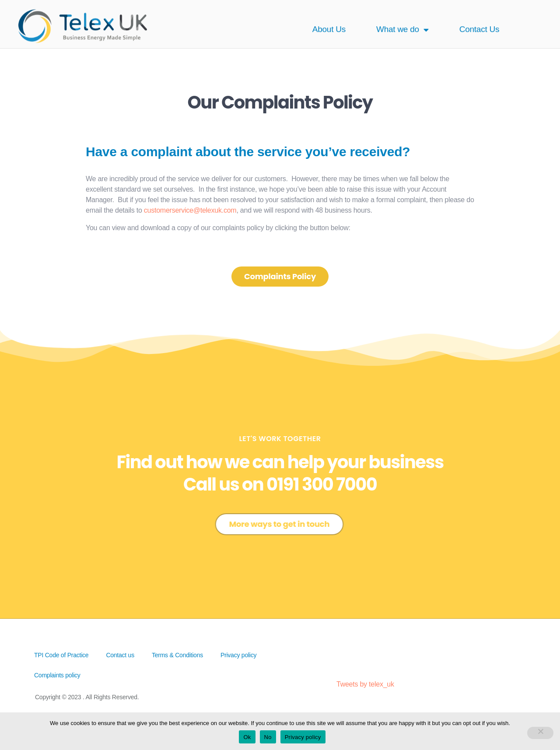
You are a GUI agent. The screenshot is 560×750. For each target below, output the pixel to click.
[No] (540, 733)
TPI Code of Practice (61, 655)
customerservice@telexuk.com (190, 210)
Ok (247, 737)
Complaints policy (57, 675)
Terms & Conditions (177, 655)
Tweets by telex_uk (365, 684)
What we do (402, 24)
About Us (329, 24)
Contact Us (479, 24)
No (268, 737)
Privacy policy (238, 655)
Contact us (120, 655)
